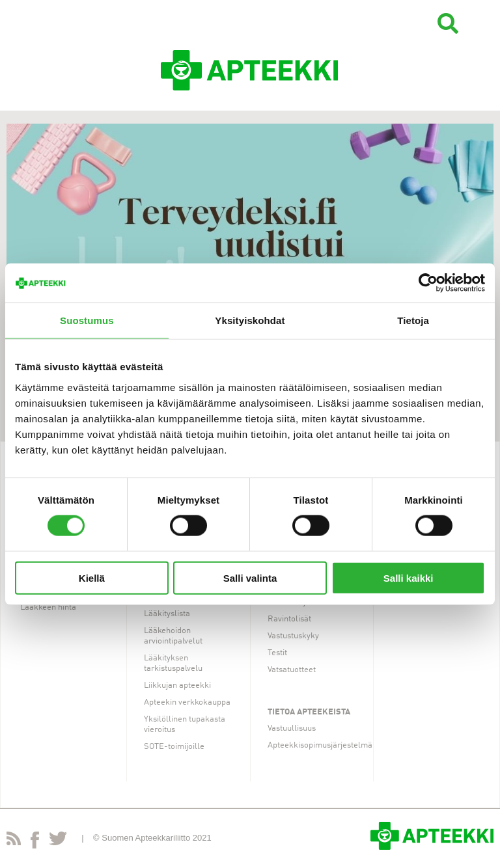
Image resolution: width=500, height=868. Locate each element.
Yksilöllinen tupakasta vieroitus (185, 725)
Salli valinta (250, 577)
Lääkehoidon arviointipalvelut (173, 636)
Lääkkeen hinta (48, 607)
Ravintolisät (289, 619)
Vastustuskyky (293, 636)
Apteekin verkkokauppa (187, 702)
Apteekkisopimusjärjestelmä (320, 745)
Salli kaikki (409, 577)
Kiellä (92, 577)
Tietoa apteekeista (309, 712)
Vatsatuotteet (292, 670)
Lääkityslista (167, 614)
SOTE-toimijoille (174, 747)
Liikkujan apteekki (177, 685)
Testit (277, 653)
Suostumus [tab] (87, 320)
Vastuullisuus (292, 728)
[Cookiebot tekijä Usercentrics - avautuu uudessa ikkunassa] (428, 283)
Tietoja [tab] (413, 320)
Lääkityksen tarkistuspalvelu (173, 663)
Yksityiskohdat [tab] (250, 320)
